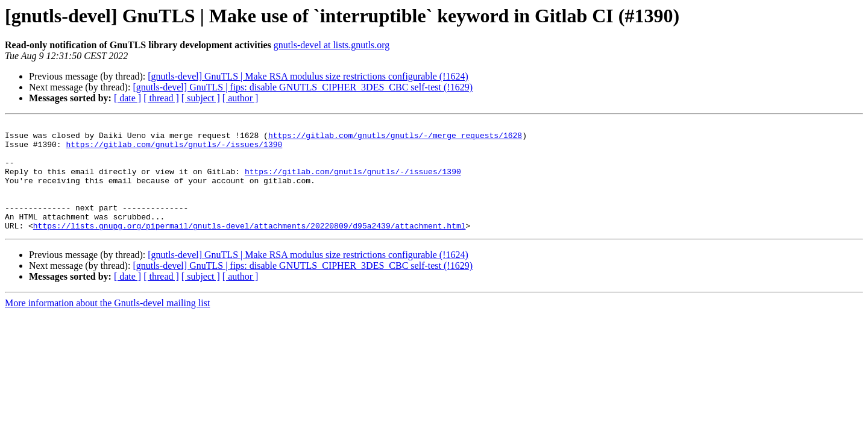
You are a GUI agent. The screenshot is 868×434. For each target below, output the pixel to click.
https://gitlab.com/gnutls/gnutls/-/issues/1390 (174, 149)
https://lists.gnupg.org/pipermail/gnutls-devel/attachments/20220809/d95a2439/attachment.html (250, 247)
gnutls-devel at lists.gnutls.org (332, 45)
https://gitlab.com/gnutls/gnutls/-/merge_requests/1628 (395, 139)
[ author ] (241, 98)
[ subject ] (201, 98)
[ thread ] (161, 98)
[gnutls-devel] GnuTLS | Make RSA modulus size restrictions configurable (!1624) (308, 76)
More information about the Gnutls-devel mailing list (107, 325)
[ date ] (127, 98)
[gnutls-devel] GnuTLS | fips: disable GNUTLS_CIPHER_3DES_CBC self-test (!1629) (303, 87)
